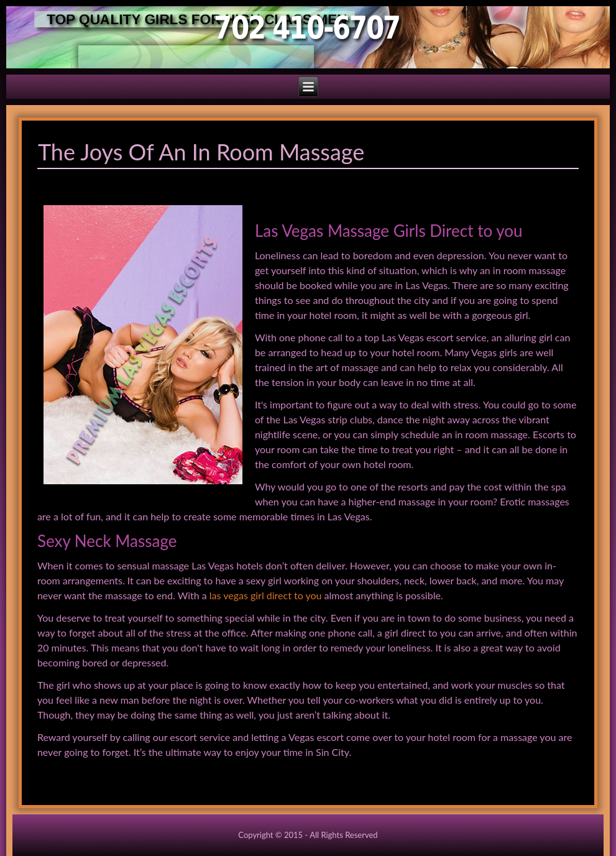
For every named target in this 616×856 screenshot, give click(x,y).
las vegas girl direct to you (266, 595)
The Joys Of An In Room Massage (201, 152)
